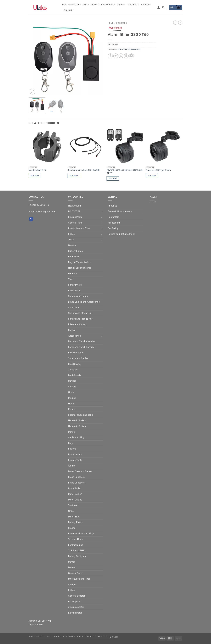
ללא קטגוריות (75, 601)
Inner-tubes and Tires (79, 228)
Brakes (72, 528)
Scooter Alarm (134, 49)
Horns (71, 392)
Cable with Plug (76, 437)
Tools (121, 4)
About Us (146, 4)
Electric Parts (75, 217)
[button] (159, 7)
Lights (71, 234)
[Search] (163, 7)
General (72, 245)
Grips (71, 511)
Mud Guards (75, 375)
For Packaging (76, 545)
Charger (72, 585)
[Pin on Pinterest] (126, 56)
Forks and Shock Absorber (82, 341)
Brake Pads (74, 488)
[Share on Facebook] (110, 56)
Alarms (72, 466)
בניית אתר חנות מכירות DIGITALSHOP (40, 623)
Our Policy (113, 228)
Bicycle (95, 4)
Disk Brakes (74, 364)
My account (114, 223)
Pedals (72, 409)
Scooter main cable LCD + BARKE (84, 170)
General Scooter (77, 596)
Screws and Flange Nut (80, 313)
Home (111, 23)
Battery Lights (75, 251)
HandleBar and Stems (80, 268)
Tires (71, 279)
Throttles (73, 370)
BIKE (86, 4)
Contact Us (133, 4)
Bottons (72, 449)
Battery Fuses (75, 522)
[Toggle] (102, 211)
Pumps (72, 562)
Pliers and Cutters (77, 324)
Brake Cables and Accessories (84, 302)
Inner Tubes (74, 291)
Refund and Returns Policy (122, 234)
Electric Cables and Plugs (81, 534)
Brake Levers (75, 454)
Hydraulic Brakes (77, 420)
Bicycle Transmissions (80, 262)
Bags (71, 443)
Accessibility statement (120, 211)
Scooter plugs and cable (81, 415)
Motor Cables (75, 494)
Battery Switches (77, 556)
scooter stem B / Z (38, 170)
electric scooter (76, 607)
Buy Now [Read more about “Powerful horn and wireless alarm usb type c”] (113, 178)
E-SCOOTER (75, 4)
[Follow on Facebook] (31, 219)
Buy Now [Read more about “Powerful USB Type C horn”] (152, 176)
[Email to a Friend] (121, 56)
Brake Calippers (76, 477)
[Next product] (175, 23)
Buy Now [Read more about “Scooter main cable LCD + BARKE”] (74, 176)
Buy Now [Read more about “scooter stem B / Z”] (35, 176)
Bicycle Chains (76, 353)
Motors (72, 568)
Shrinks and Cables (78, 358)
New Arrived (74, 206)
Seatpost (73, 505)
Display (72, 398)
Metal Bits (73, 517)
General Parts (75, 223)
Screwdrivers (75, 285)
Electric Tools (75, 460)
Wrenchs (73, 274)
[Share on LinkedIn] (132, 56)
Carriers (72, 381)
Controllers (74, 308)
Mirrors (72, 432)
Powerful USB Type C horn (158, 170)
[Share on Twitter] (116, 56)
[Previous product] (180, 23)
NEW (64, 4)
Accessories (108, 4)
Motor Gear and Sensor (80, 471)
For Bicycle (74, 257)
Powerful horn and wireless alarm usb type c (125, 171)
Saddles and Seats (78, 296)
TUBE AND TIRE (76, 551)
